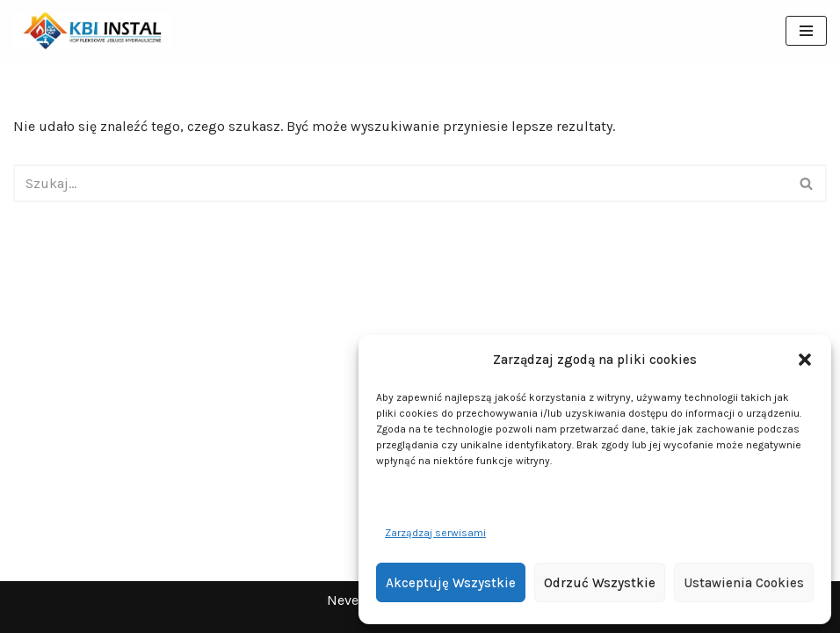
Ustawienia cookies (744, 583)
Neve (343, 600)
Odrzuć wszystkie (600, 583)
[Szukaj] (400, 183)
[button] (805, 360)
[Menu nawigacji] (806, 31)
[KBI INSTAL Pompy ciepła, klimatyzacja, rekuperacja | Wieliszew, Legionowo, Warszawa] (92, 31)
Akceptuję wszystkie (451, 583)
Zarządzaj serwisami (435, 533)
